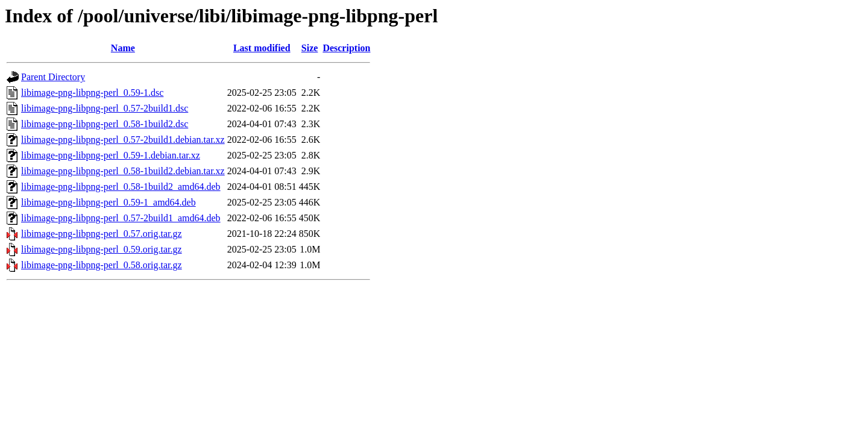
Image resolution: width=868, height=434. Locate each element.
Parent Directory (53, 77)
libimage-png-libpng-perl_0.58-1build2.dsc (105, 124)
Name (123, 48)
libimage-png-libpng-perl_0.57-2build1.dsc (105, 108)
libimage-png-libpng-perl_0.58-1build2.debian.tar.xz (123, 171)
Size (310, 48)
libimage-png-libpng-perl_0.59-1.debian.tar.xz (111, 155)
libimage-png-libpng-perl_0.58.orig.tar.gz (102, 265)
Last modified (262, 48)
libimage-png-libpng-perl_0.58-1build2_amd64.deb (121, 187)
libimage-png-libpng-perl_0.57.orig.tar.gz (102, 234)
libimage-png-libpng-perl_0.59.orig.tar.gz (102, 249)
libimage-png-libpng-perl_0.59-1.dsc (92, 93)
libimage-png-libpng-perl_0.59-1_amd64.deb (108, 202)
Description (346, 48)
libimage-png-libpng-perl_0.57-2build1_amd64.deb (121, 218)
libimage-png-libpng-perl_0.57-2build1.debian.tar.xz (123, 140)
